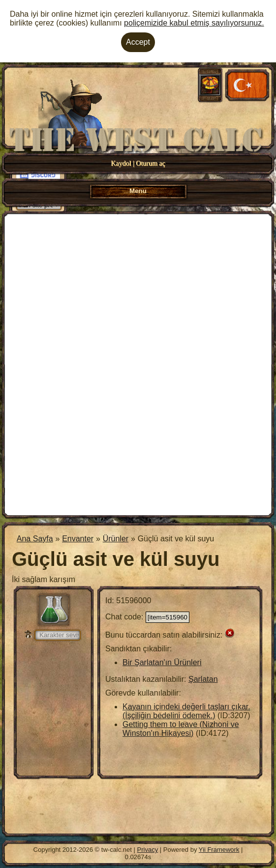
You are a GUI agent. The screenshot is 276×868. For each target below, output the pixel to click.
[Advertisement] (138, 364)
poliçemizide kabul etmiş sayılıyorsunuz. (194, 23)
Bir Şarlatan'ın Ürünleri (162, 662)
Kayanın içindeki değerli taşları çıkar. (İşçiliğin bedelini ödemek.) (186, 711)
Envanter (78, 539)
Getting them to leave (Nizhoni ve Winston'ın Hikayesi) (181, 729)
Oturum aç (150, 163)
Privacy (148, 850)
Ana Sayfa (35, 539)
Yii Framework (219, 850)
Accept (138, 42)
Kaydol (121, 163)
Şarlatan (203, 679)
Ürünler (116, 539)
